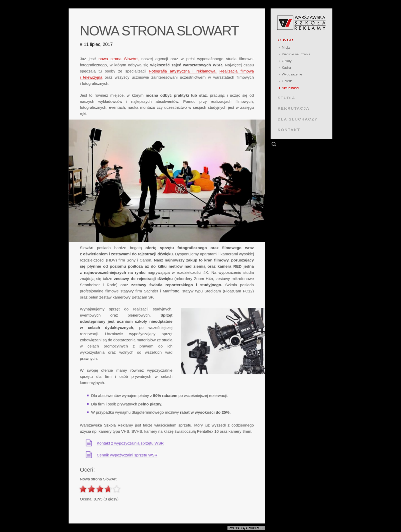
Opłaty (287, 61)
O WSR (286, 40)
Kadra (286, 68)
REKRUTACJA (294, 108)
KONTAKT (289, 130)
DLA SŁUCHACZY (298, 119)
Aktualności (290, 88)
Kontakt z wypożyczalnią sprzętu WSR (130, 443)
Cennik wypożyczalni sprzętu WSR (127, 455)
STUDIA (287, 98)
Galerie (287, 81)
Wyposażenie (292, 74)
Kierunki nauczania (296, 54)
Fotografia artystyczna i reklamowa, (183, 71)
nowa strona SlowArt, (119, 59)
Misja (286, 48)
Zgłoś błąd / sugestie (246, 528)
